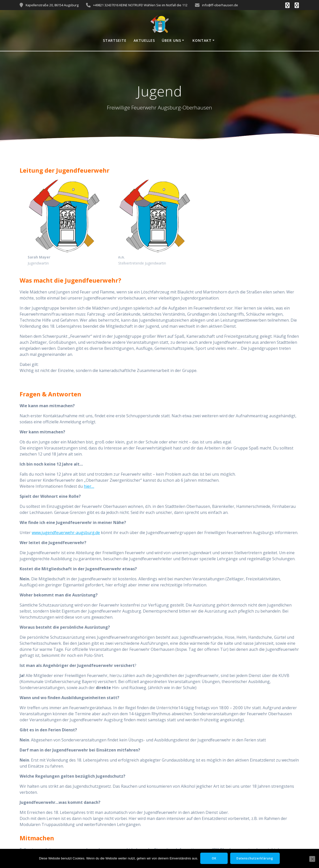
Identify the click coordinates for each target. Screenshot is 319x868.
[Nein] (312, 859)
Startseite (115, 40)
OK (214, 858)
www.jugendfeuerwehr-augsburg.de (66, 533)
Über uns (171, 40)
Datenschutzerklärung (256, 858)
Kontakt (202, 40)
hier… (89, 486)
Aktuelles (144, 40)
